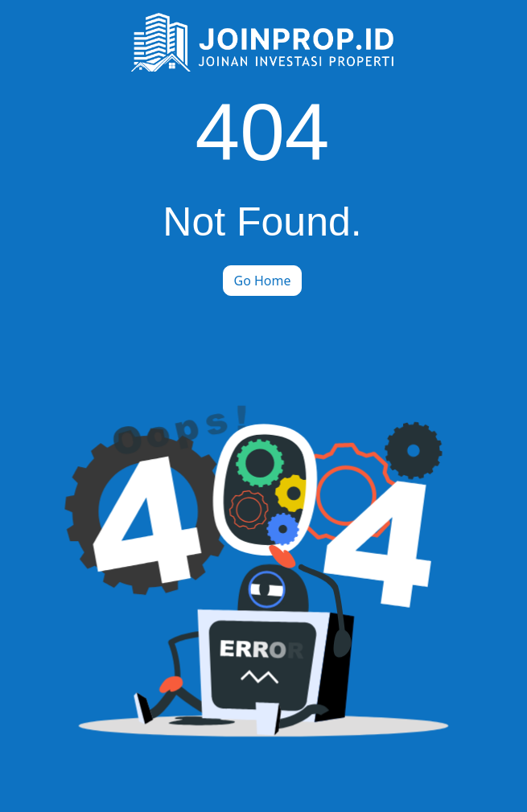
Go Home (262, 281)
